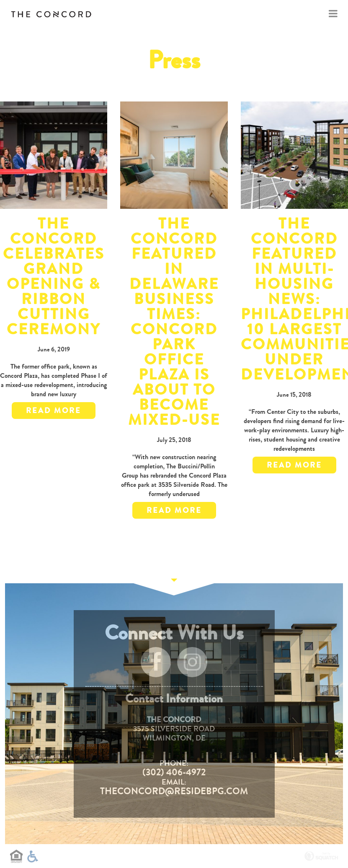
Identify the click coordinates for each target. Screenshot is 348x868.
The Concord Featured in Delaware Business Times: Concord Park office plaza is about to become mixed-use (174, 322)
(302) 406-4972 (174, 772)
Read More (54, 411)
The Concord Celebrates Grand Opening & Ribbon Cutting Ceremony (54, 277)
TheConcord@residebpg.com (174, 791)
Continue (174, 583)
